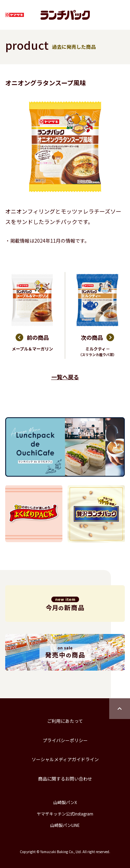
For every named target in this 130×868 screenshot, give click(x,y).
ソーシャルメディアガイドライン (65, 759)
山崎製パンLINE (65, 825)
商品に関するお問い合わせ (65, 779)
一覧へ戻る (65, 377)
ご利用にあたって (65, 721)
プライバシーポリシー (65, 740)
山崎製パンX (65, 802)
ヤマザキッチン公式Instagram (65, 814)
